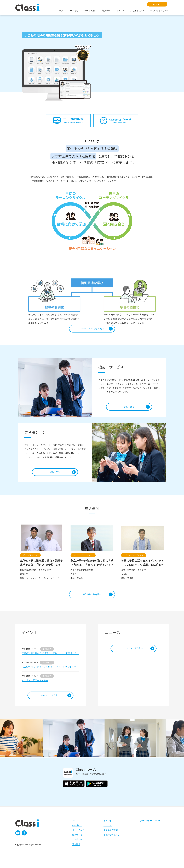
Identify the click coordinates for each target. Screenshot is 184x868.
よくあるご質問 (111, 838)
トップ (75, 828)
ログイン (108, 847)
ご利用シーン (78, 847)
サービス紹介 (78, 838)
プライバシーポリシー (150, 828)
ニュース (108, 833)
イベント (108, 828)
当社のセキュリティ (113, 842)
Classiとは (77, 833)
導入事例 (76, 852)
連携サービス (78, 842)
